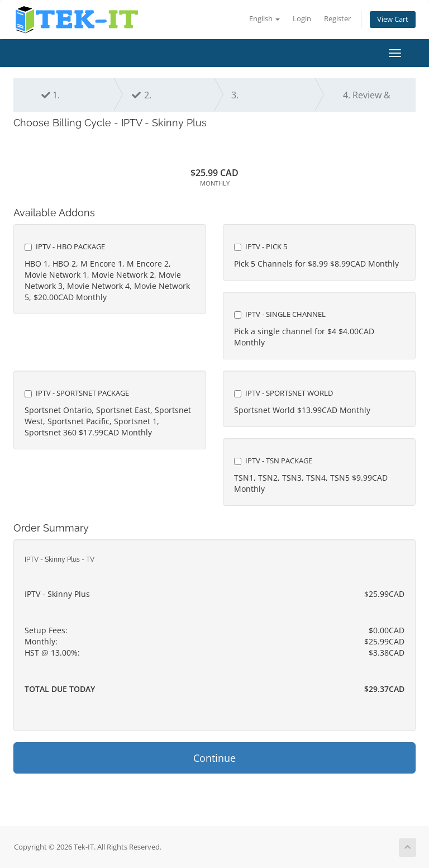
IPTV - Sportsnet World (283, 393)
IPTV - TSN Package (273, 461)
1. (51, 95)
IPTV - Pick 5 (261, 246)
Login (302, 19)
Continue (214, 758)
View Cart (393, 19)
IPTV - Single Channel (280, 314)
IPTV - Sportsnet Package (77, 393)
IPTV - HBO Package (65, 246)
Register (337, 19)
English (264, 19)
